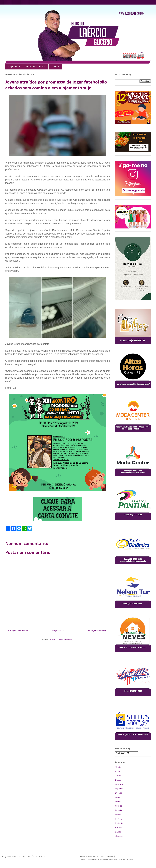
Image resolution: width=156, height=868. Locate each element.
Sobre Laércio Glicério (36, 67)
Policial (118, 814)
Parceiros (119, 810)
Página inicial (14, 67)
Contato (55, 67)
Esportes (119, 789)
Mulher (118, 802)
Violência (119, 836)
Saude (118, 832)
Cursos (118, 780)
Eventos (119, 793)
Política (118, 819)
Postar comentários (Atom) (61, 639)
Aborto (118, 767)
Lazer (118, 797)
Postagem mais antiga (98, 630)
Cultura (118, 776)
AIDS (117, 771)
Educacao (119, 784)
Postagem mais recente (18, 630)
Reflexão (119, 823)
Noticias (119, 806)
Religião (119, 827)
